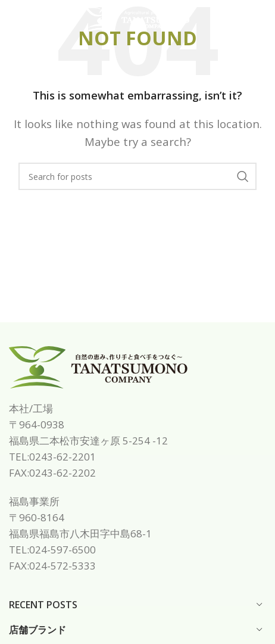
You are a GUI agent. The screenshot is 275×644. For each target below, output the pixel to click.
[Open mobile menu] (29, 20)
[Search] (137, 176)
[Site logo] (137, 18)
